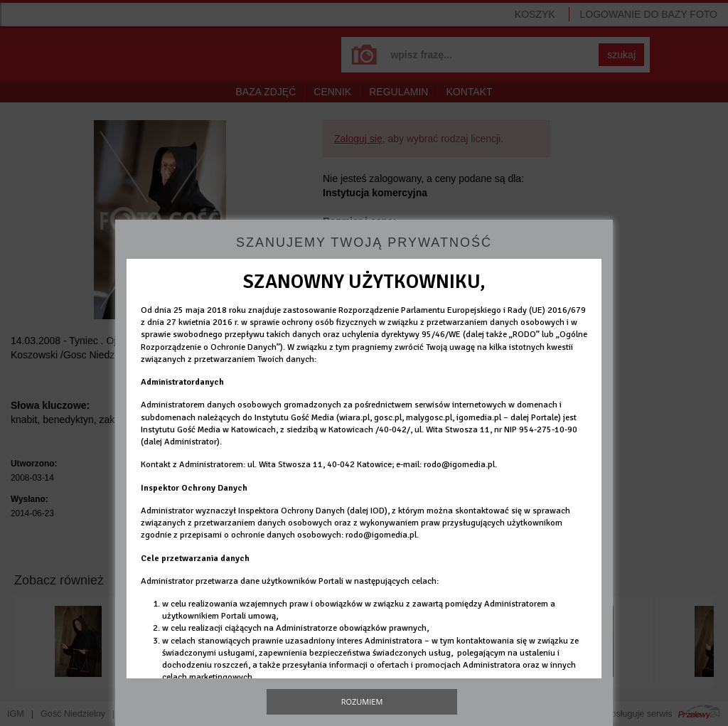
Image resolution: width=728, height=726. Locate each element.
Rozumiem (362, 701)
